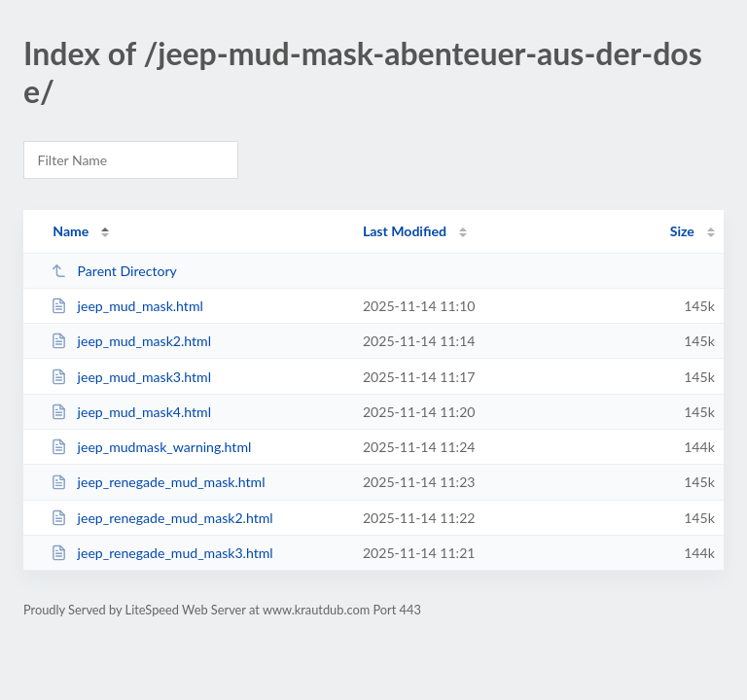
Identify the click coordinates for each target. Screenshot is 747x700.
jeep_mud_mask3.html (131, 377)
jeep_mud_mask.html (127, 306)
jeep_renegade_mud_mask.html (158, 482)
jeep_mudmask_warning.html (151, 447)
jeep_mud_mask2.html (131, 341)
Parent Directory (114, 271)
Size (682, 231)
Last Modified (405, 231)
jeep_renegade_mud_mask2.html (161, 518)
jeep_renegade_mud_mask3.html (161, 553)
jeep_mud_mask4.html (131, 412)
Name (71, 231)
